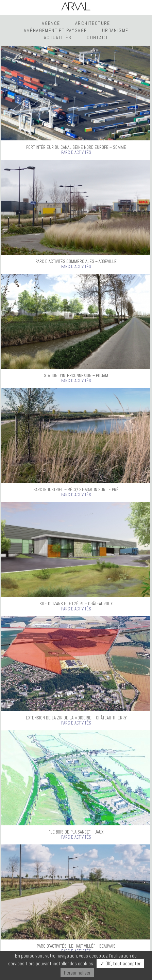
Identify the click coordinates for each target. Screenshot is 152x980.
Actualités (58, 37)
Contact (97, 37)
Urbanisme (115, 30)
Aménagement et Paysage (55, 30)
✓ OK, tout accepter (120, 963)
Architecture (93, 23)
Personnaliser (77, 973)
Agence (51, 23)
